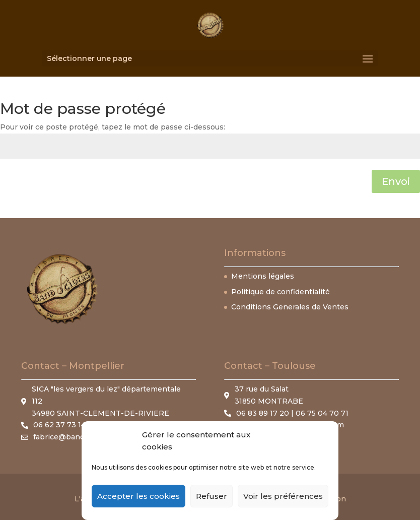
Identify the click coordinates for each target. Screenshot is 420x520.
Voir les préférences (283, 496)
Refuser (212, 496)
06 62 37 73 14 (59, 425)
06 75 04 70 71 (322, 413)
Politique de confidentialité (281, 292)
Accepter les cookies (138, 496)
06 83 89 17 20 (264, 413)
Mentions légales (263, 276)
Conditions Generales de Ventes (290, 307)
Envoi (396, 181)
